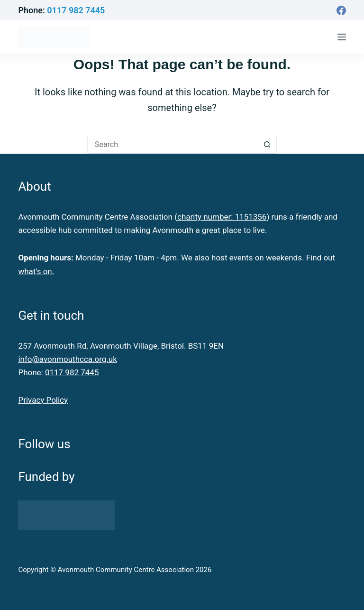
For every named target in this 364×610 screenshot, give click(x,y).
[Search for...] (173, 144)
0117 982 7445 (76, 10)
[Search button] (267, 144)
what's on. (36, 271)
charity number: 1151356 (222, 217)
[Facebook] (341, 10)
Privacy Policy (43, 400)
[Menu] (342, 37)
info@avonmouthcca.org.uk (67, 359)
